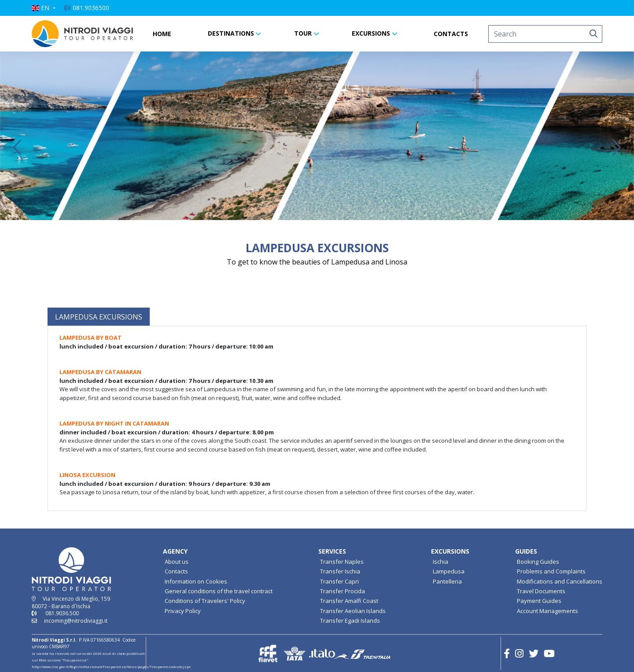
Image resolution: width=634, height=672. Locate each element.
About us (177, 562)
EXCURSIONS (371, 33)
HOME (162, 34)
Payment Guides (539, 601)
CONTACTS (451, 34)
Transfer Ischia (340, 571)
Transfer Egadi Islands (350, 621)
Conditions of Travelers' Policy (205, 601)
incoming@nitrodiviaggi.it (76, 621)
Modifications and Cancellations (560, 581)
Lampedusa (449, 571)
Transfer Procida (343, 591)
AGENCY (175, 551)
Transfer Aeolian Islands (353, 611)
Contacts (176, 571)
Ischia (440, 562)
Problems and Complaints (551, 571)
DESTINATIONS (231, 33)
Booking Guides (538, 562)
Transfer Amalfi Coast (349, 601)
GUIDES (526, 551)
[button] (44, 8)
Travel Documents (541, 591)
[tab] (99, 317)
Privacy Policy (183, 611)
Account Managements (547, 611)
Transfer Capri (339, 581)
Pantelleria (447, 581)
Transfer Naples (342, 562)
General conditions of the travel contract (219, 591)
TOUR (303, 33)
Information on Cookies (196, 581)
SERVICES (332, 551)
